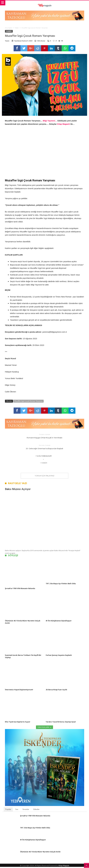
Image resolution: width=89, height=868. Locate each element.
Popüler (8, 810)
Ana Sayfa (8, 28)
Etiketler (36, 810)
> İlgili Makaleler (44, 457)
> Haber (44, 464)
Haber (17, 28)
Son (17, 810)
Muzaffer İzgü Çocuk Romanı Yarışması (28, 402)
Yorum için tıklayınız (44, 477)
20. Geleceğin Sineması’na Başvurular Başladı (44, 448)
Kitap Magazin (64, 125)
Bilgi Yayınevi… (50, 122)
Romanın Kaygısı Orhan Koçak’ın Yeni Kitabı (44, 437)
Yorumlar (26, 810)
